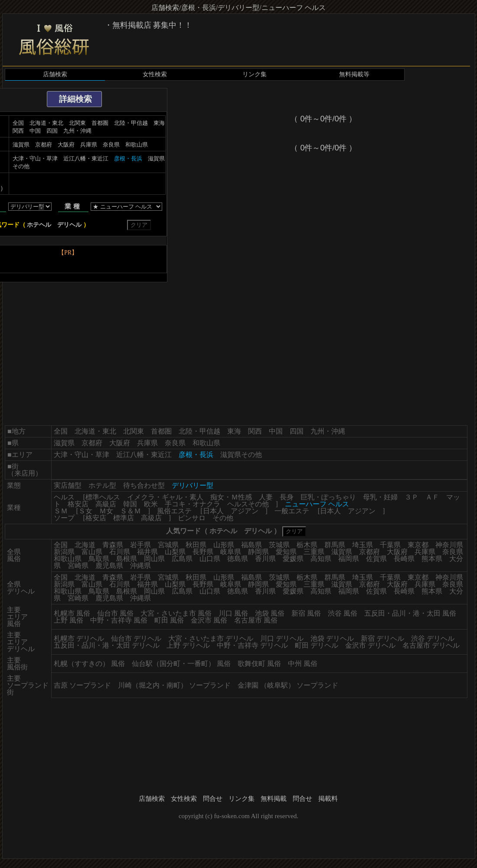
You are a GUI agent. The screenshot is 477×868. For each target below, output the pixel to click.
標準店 (124, 518)
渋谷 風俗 (343, 613)
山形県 (224, 545)
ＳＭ (61, 511)
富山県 (92, 552)
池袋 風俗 (270, 613)
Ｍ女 (106, 511)
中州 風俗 (303, 664)
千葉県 (390, 545)
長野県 (203, 552)
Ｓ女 (85, 511)
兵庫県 (89, 145)
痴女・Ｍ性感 (231, 497)
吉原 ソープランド (82, 685)
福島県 (252, 545)
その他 (223, 518)
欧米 (151, 504)
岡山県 (154, 559)
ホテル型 (102, 485)
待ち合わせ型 (144, 485)
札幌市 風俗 (72, 613)
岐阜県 (231, 552)
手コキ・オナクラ (193, 504)
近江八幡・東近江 (86, 158)
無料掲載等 (354, 74)
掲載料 (328, 799)
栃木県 (307, 545)
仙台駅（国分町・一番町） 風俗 (181, 664)
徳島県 (238, 559)
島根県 (127, 559)
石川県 (120, 552)
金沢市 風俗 (209, 620)
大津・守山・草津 (35, 158)
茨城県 (279, 545)
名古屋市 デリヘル (431, 645)
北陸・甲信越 (131, 123)
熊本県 (432, 559)
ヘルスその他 (248, 504)
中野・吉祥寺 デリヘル (252, 645)
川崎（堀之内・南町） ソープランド (174, 685)
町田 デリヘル (317, 645)
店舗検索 (55, 74)
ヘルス (64, 497)
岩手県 (140, 545)
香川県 (265, 559)
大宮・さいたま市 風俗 (176, 613)
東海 (159, 123)
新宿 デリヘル (382, 638)
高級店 (106, 504)
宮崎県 (78, 566)
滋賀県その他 (241, 455)
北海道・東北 (46, 123)
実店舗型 (68, 485)
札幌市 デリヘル (79, 638)
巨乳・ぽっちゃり (328, 497)
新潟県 (64, 552)
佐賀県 (376, 559)
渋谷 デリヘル (433, 638)
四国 (52, 131)
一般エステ (292, 511)
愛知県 (286, 552)
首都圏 (100, 123)
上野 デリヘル (188, 645)
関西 (18, 131)
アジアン (245, 511)
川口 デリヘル (282, 638)
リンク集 (255, 74)
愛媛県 (293, 559)
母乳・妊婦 (380, 497)
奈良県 (111, 145)
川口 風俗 (233, 613)
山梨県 (175, 552)
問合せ (213, 799)
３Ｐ (412, 497)
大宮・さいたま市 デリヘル (211, 638)
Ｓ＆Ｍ (131, 511)
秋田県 (196, 545)
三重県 (314, 552)
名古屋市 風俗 (256, 620)
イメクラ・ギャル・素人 (165, 497)
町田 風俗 (169, 620)
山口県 (210, 559)
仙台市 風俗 (115, 613)
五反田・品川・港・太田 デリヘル (107, 645)
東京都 (418, 545)
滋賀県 (21, 145)
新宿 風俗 (306, 613)
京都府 (44, 145)
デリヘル (69, 225)
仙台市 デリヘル (136, 638)
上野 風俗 (69, 620)
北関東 (77, 123)
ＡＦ (432, 497)
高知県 (321, 559)
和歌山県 (137, 145)
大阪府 (66, 145)
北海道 (85, 545)
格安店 (78, 504)
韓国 (130, 504)
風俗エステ (174, 511)
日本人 (213, 511)
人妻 (266, 497)
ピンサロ (192, 518)
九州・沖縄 (77, 131)
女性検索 (155, 74)
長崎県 (404, 559)
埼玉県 (363, 545)
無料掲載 (274, 799)
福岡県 (349, 559)
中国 (35, 131)
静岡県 (258, 552)
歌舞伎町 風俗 (259, 664)
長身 (287, 497)
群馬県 (335, 545)
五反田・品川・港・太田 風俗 (410, 613)
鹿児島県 (109, 566)
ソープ (64, 518)
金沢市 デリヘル (370, 645)
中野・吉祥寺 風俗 (119, 620)
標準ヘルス (103, 497)
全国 (18, 123)
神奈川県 (449, 545)
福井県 (147, 552)
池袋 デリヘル (332, 638)
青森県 (113, 545)
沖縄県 (140, 566)
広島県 (182, 559)
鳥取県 (99, 559)
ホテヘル (39, 225)
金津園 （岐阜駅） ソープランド (288, 685)
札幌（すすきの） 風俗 (89, 664)
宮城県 (168, 545)
